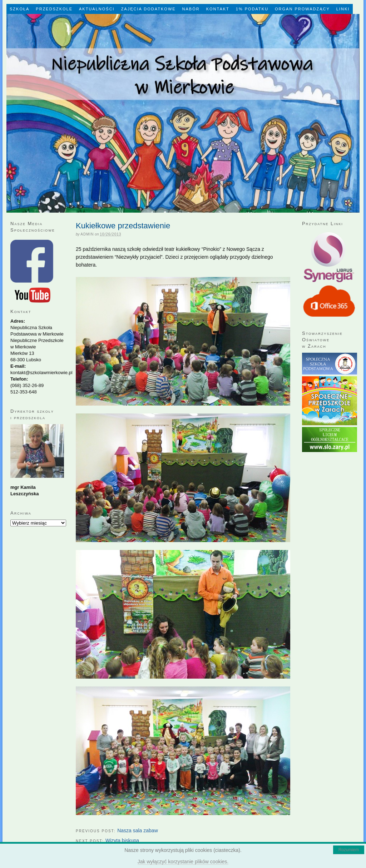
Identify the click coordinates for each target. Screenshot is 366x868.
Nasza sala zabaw (138, 830)
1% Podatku (252, 9)
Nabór (191, 9)
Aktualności (97, 9)
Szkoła (19, 9)
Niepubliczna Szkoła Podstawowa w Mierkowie (183, 113)
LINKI (343, 9)
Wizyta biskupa (122, 840)
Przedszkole (54, 9)
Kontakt (218, 9)
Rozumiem (349, 850)
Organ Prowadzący (302, 9)
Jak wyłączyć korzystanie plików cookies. (183, 862)
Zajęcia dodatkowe (149, 9)
